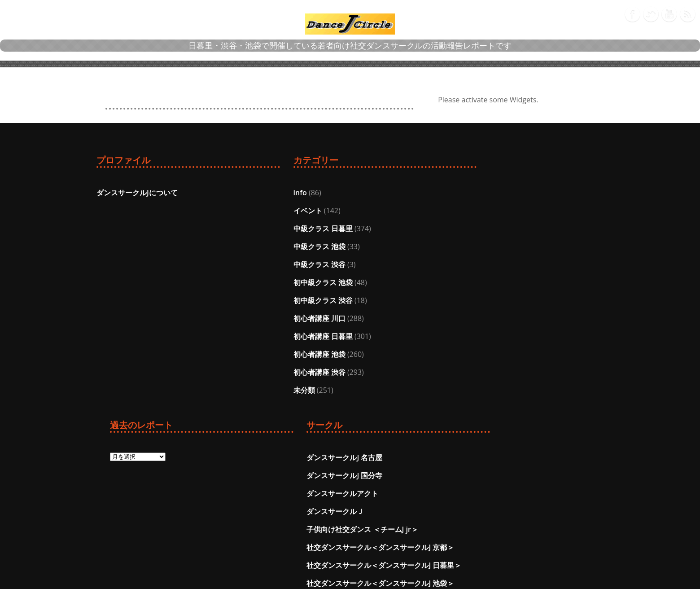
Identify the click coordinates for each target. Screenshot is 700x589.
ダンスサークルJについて (137, 193)
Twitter (651, 13)
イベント (242, 211)
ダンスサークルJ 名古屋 (527, 193)
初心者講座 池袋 (254, 354)
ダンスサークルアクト (525, 229)
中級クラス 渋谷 (254, 264)
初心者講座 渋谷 (254, 372)
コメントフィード (387, 493)
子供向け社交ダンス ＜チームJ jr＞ (545, 264)
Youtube (669, 13)
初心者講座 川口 (254, 318)
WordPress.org (383, 511)
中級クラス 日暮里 (257, 229)
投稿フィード (380, 475)
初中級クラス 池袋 (257, 282)
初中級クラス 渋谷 (257, 300)
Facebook (632, 13)
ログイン (372, 457)
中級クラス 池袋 (254, 246)
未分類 (238, 390)
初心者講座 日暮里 (257, 336)
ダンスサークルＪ (518, 246)
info (234, 193)
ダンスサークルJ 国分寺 (527, 211)
